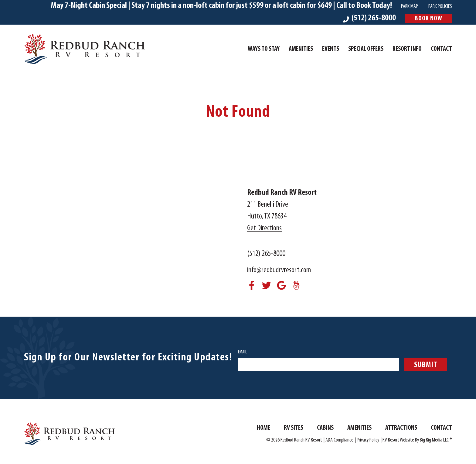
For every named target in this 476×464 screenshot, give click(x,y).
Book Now (428, 19)
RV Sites (294, 428)
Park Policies (440, 7)
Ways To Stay (264, 49)
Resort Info (407, 49)
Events (331, 49)
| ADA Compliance (338, 440)
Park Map (410, 7)
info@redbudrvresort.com (279, 270)
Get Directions (264, 228)
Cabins (325, 428)
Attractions (401, 428)
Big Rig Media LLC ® (436, 440)
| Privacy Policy (367, 440)
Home (263, 428)
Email (242, 352)
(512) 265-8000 (266, 254)
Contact (441, 49)
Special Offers (366, 49)
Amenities (301, 49)
